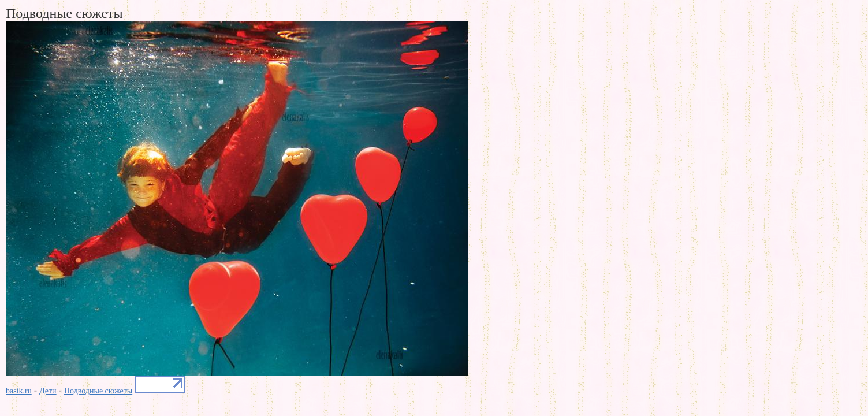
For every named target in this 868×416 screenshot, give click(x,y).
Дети (48, 391)
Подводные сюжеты (98, 391)
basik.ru (19, 391)
